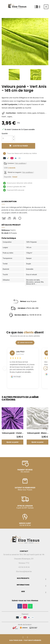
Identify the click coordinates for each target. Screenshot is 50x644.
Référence (6, 230)
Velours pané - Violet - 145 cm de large (12, 433)
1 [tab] (24, 449)
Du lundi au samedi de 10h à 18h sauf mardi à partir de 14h (24, 555)
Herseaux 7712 (24, 563)
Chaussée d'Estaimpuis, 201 (24, 559)
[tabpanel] (12, 428)
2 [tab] (26, 449)
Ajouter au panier (18, 146)
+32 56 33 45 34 (24, 567)
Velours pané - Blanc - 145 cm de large (37, 433)
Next (47, 75)
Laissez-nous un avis (25, 343)
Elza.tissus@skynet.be (24, 571)
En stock (5, 233)
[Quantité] (7, 138)
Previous (2, 75)
